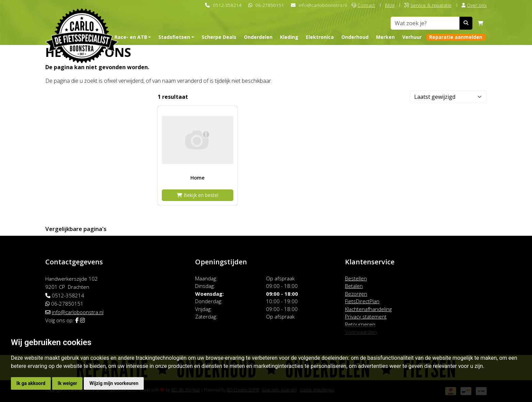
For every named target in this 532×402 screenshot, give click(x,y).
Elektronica (320, 37)
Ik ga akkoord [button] (31, 383)
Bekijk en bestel (198, 195)
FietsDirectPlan (362, 301)
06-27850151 (270, 5)
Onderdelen (258, 37)
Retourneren (360, 324)
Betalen (354, 286)
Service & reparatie (428, 5)
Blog (390, 5)
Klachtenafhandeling (368, 309)
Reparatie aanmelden (456, 37)
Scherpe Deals (219, 37)
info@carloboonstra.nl (323, 5)
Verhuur (412, 37)
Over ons (474, 5)
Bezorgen (356, 294)
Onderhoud (355, 37)
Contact (363, 5)
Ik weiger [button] (67, 383)
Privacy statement (366, 316)
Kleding (289, 37)
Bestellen (356, 278)
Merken (385, 37)
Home (198, 178)
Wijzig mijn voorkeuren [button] (114, 383)
